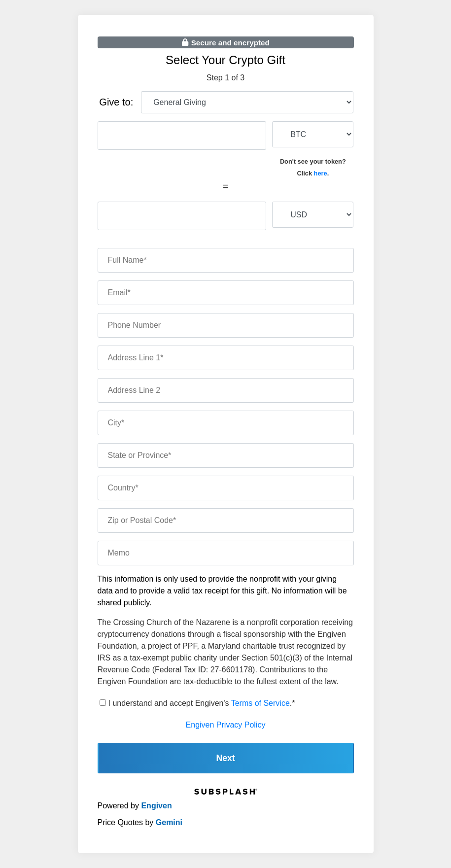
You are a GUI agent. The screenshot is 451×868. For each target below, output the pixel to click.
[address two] (226, 390)
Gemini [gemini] (169, 822)
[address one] (226, 358)
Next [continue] (225, 758)
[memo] (226, 553)
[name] (226, 260)
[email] (226, 293)
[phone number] (226, 325)
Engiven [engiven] (156, 806)
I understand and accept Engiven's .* (202, 703)
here (321, 173)
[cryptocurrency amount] (182, 136)
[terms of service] (103, 703)
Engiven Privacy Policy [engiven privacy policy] (226, 725)
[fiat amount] (182, 216)
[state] (226, 455)
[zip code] (226, 521)
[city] (226, 423)
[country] (226, 488)
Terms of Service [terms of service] (260, 703)
